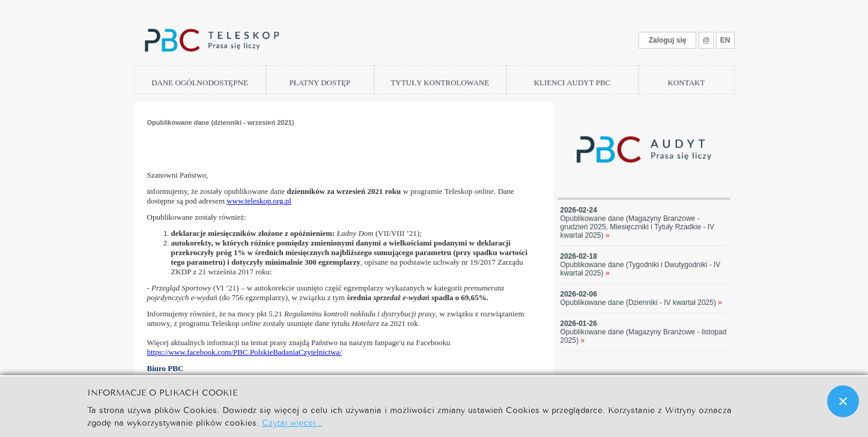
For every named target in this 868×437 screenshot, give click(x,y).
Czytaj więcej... (292, 422)
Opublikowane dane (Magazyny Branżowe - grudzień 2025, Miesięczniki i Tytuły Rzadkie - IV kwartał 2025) (638, 227)
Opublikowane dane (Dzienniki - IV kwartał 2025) (642, 303)
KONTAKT (687, 83)
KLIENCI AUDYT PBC (572, 83)
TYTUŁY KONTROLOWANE (440, 83)
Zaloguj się (668, 40)
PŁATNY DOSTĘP (320, 83)
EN (725, 40)
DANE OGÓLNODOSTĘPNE (200, 83)
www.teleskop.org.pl (259, 201)
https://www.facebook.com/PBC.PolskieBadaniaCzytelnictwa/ (244, 352)
